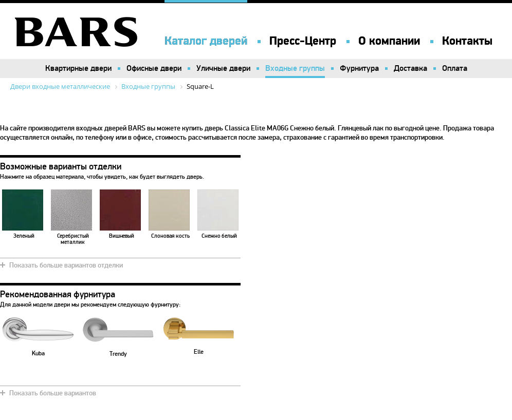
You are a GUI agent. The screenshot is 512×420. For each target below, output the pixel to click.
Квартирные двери (78, 68)
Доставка (410, 68)
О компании (389, 41)
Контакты (467, 41)
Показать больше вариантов (53, 393)
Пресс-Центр (303, 41)
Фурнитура (359, 68)
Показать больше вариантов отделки (66, 265)
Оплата (455, 68)
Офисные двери (154, 68)
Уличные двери (223, 68)
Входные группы (295, 68)
